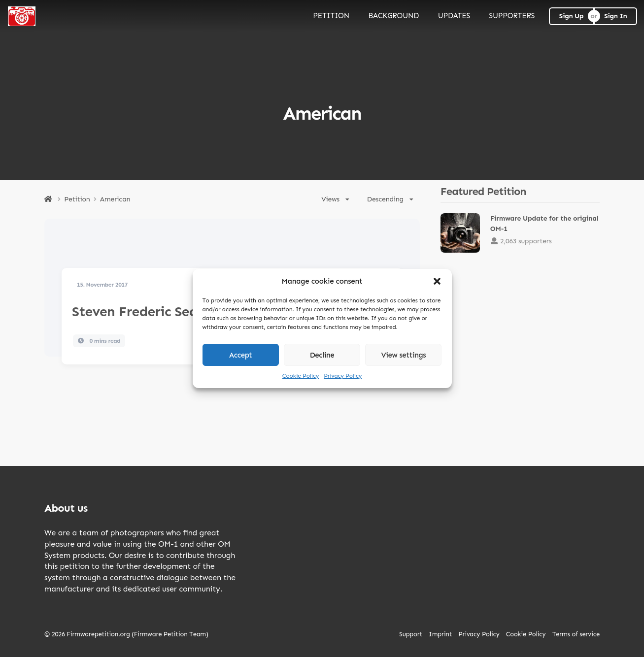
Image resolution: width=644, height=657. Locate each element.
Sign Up (571, 16)
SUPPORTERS (512, 16)
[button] (437, 281)
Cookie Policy (301, 376)
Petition (77, 199)
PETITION (331, 16)
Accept (241, 355)
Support (411, 634)
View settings (403, 355)
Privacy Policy (343, 376)
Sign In (615, 16)
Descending (390, 199)
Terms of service (576, 634)
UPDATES (454, 16)
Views (335, 199)
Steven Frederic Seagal (145, 312)
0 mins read (99, 341)
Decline (322, 355)
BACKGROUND (393, 16)
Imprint (440, 634)
